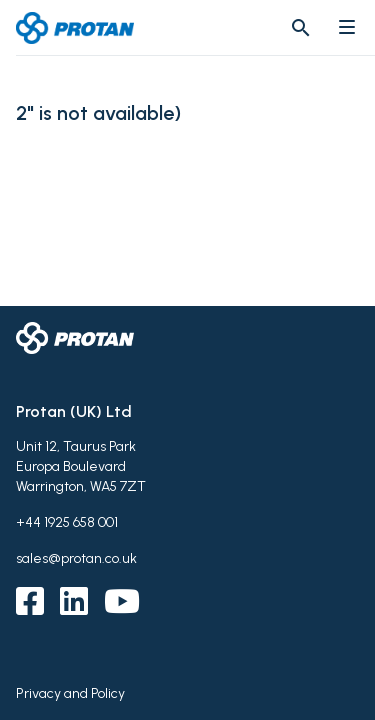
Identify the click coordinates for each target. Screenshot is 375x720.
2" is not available (95, 113)
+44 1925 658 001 (67, 522)
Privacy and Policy (70, 693)
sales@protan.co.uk (76, 558)
